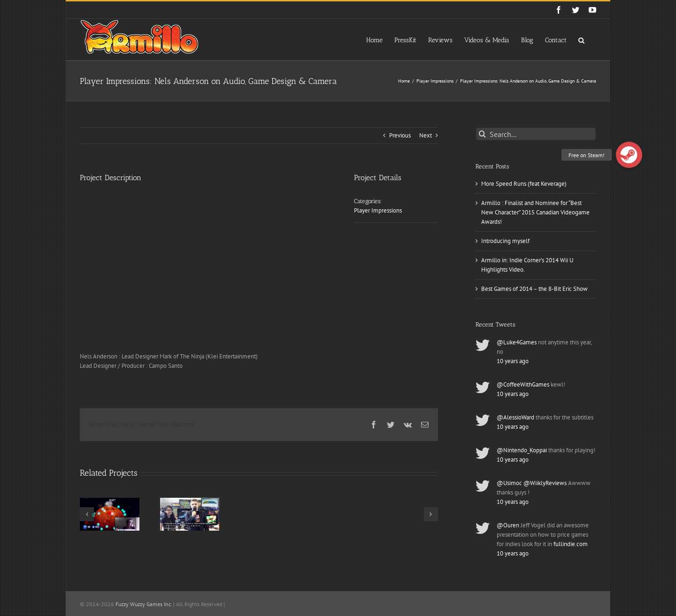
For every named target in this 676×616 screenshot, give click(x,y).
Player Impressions (378, 210)
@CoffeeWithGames (523, 384)
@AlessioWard (515, 417)
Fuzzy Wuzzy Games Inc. (144, 604)
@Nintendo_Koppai (522, 450)
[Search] (482, 134)
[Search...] (536, 134)
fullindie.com (571, 544)
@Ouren (508, 525)
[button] (581, 39)
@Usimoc (509, 483)
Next (426, 135)
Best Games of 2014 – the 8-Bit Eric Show (534, 289)
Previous (400, 135)
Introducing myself (505, 241)
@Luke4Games (517, 342)
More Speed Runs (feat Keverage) (524, 184)
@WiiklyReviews (545, 483)
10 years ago (513, 361)
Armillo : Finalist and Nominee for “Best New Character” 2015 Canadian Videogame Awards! (535, 212)
